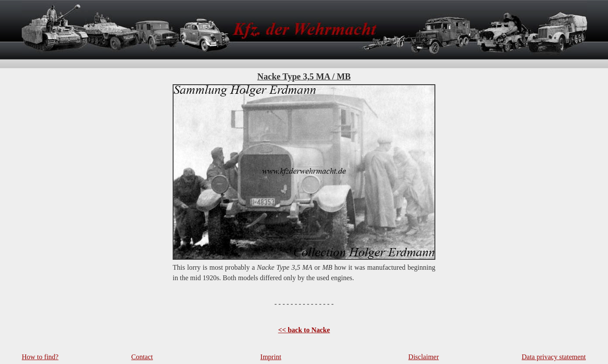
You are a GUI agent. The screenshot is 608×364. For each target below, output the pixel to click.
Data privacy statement (554, 357)
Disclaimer (424, 357)
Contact (142, 357)
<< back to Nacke (304, 330)
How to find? (40, 357)
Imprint (271, 357)
